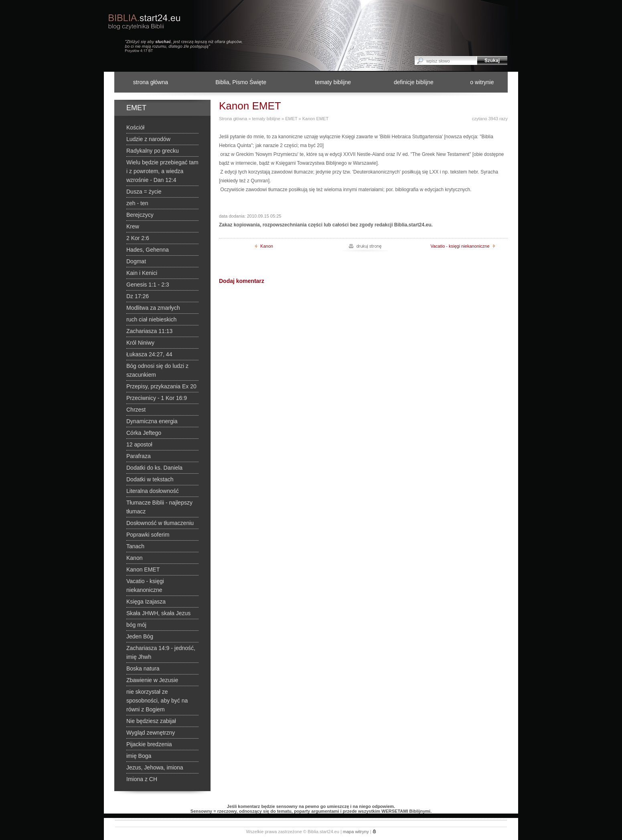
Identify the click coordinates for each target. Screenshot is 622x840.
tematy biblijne (333, 82)
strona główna (151, 82)
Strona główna (233, 119)
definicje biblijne (414, 82)
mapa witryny (356, 832)
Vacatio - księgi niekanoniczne (462, 246)
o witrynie (482, 82)
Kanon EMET (315, 119)
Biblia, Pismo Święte (241, 82)
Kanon (264, 246)
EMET (291, 119)
